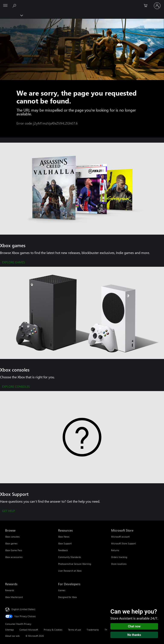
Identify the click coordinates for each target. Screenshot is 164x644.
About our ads (12, 636)
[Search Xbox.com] (15, 6)
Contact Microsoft (29, 630)
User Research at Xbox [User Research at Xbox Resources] (70, 571)
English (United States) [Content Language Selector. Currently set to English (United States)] (23, 609)
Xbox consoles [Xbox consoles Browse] (12, 537)
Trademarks (93, 630)
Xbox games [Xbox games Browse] (11, 543)
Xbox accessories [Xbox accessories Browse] (14, 557)
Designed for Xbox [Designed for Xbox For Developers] (67, 597)
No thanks (134, 635)
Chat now (134, 626)
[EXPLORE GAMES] (13, 262)
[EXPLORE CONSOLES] (16, 387)
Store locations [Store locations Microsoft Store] (119, 564)
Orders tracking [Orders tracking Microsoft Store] (119, 557)
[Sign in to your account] (157, 6)
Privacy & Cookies (53, 630)
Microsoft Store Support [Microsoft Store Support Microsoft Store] (123, 543)
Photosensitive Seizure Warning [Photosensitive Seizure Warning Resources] (75, 564)
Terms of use (75, 630)
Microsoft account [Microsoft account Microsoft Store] (120, 537)
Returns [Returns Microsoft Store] (115, 550)
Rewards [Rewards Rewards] (10, 590)
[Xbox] (11, 15)
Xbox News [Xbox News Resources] (64, 537)
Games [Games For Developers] (62, 590)
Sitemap (9, 630)
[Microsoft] (82, 3)
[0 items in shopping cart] (147, 6)
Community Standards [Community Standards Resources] (70, 557)
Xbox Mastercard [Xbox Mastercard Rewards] (14, 597)
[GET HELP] (9, 511)
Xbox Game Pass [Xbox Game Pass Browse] (14, 550)
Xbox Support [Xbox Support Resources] (65, 543)
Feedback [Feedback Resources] (63, 550)
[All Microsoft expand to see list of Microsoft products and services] (5, 6)
